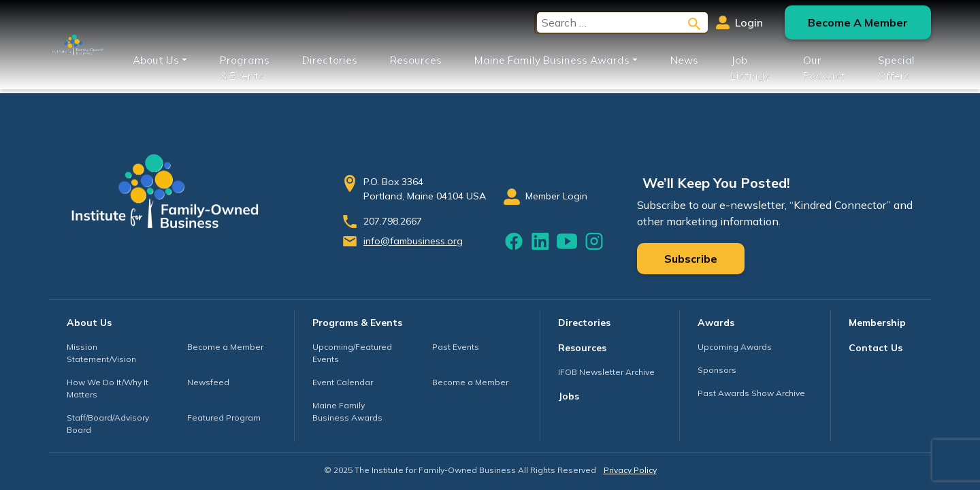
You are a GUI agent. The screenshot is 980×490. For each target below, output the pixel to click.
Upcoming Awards (735, 347)
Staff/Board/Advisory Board (108, 424)
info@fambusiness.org (413, 241)
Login (739, 22)
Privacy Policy (630, 470)
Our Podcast (824, 68)
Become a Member (225, 347)
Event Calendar (343, 382)
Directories (330, 60)
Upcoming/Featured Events (352, 353)
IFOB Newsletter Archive (606, 372)
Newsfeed (208, 382)
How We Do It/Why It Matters (108, 388)
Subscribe (691, 259)
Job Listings (751, 68)
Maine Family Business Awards (552, 60)
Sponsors (717, 370)
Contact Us (876, 348)
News (684, 60)
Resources (416, 60)
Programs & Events (245, 68)
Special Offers (896, 68)
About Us (156, 60)
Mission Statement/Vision (101, 353)
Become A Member (858, 22)
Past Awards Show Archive (751, 393)
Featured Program (224, 418)
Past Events (456, 347)
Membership (877, 323)
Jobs (569, 396)
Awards (716, 323)
